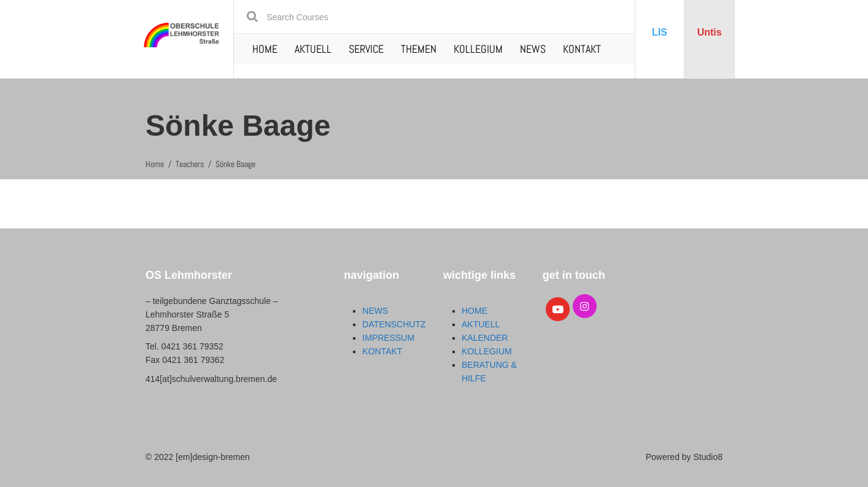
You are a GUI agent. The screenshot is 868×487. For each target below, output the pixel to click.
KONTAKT (582, 49)
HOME (265, 49)
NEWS (533, 49)
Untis (710, 32)
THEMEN (419, 49)
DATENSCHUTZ (394, 324)
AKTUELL (313, 49)
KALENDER (485, 338)
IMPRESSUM (388, 338)
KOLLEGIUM (478, 49)
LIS (660, 32)
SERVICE (366, 49)
